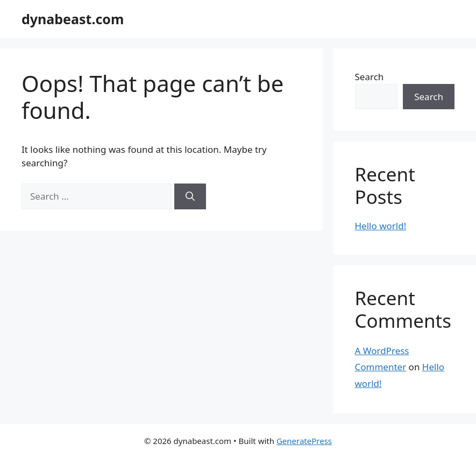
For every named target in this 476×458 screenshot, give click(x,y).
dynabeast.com (73, 19)
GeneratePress (304, 441)
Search (370, 77)
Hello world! (381, 226)
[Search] (190, 196)
